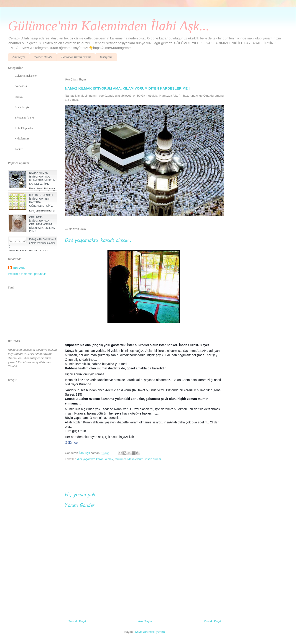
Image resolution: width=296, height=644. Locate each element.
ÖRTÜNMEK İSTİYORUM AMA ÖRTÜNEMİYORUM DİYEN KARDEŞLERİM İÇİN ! (42, 224)
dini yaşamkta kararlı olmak (95, 459)
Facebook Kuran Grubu (76, 57)
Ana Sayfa (19, 57)
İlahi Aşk (19, 268)
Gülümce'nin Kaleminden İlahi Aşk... (109, 26)
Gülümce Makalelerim (129, 459)
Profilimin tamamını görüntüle (27, 274)
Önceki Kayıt (212, 621)
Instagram (106, 57)
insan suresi (153, 459)
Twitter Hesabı (43, 57)
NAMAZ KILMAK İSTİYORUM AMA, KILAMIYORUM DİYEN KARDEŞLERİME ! (127, 88)
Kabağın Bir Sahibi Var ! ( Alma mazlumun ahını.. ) (33, 243)
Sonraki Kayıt (77, 621)
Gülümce (71, 443)
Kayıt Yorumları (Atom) (150, 632)
